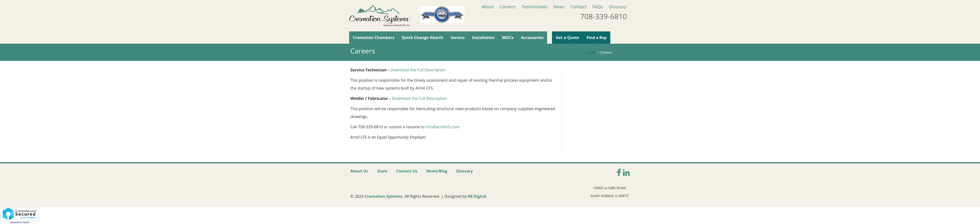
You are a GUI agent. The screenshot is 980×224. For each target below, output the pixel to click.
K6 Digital (477, 196)
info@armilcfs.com (443, 127)
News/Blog (437, 171)
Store (382, 171)
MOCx (508, 38)
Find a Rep (597, 38)
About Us (359, 171)
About (488, 7)
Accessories (532, 38)
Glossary (618, 7)
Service (458, 38)
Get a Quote (567, 38)
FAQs (598, 7)
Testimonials (534, 7)
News (559, 7)
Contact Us (407, 171)
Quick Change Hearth (423, 38)
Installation (483, 38)
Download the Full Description (418, 70)
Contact (579, 7)
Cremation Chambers (374, 38)
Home (590, 52)
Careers (508, 7)
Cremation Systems (384, 196)
